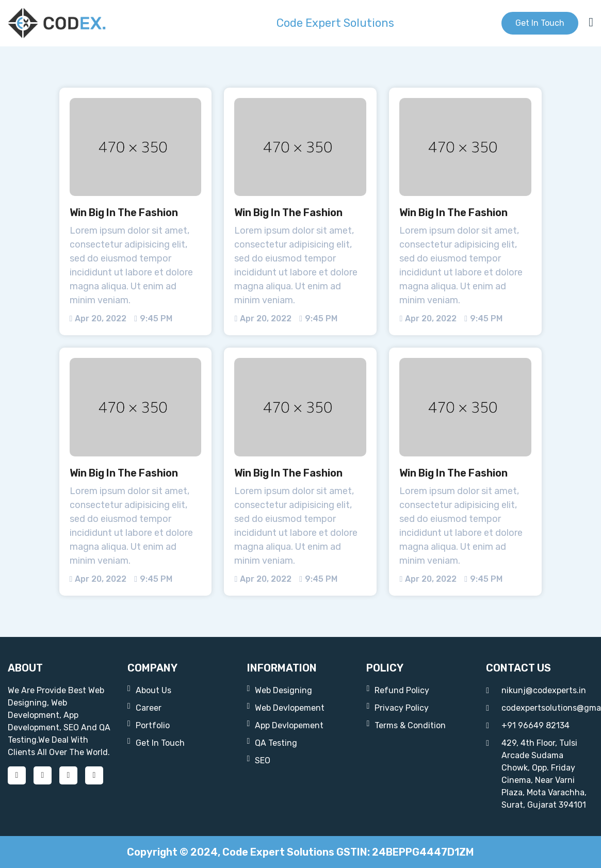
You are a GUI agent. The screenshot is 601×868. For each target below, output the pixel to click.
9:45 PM (153, 318)
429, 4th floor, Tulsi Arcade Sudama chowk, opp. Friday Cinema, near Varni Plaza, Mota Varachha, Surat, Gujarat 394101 (536, 773)
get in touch (540, 23)
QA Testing (272, 742)
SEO (259, 760)
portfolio (149, 725)
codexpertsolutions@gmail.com (540, 708)
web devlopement (286, 707)
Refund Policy (398, 690)
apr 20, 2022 (98, 318)
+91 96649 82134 (528, 726)
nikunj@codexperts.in (536, 691)
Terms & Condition (406, 725)
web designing (280, 690)
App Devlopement (286, 725)
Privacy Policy (397, 707)
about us (149, 690)
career (144, 707)
